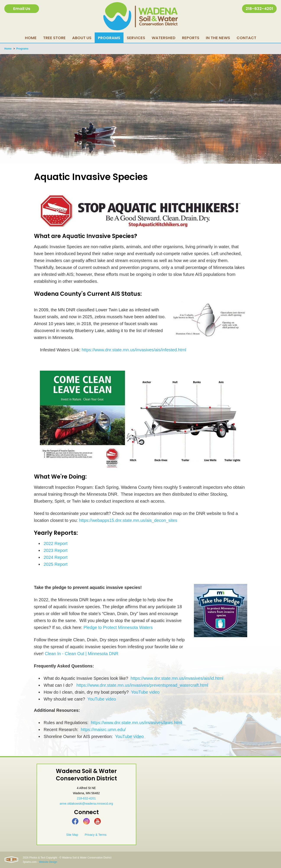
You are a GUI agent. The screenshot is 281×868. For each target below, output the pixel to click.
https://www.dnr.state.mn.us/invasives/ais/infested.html (134, 350)
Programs (22, 49)
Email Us (22, 9)
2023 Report (56, 550)
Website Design (48, 862)
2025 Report (56, 564)
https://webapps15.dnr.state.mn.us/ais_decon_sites (128, 520)
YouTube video (145, 692)
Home (8, 49)
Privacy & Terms (96, 835)
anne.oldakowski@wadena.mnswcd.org (86, 804)
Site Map (72, 835)
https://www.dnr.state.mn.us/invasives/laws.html (136, 723)
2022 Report (56, 543)
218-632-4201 (259, 9)
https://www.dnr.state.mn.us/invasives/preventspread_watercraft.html (142, 685)
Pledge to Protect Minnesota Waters (118, 627)
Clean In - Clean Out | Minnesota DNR (82, 654)
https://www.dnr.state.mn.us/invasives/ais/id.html (177, 678)
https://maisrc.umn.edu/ (103, 730)
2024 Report (56, 557)
